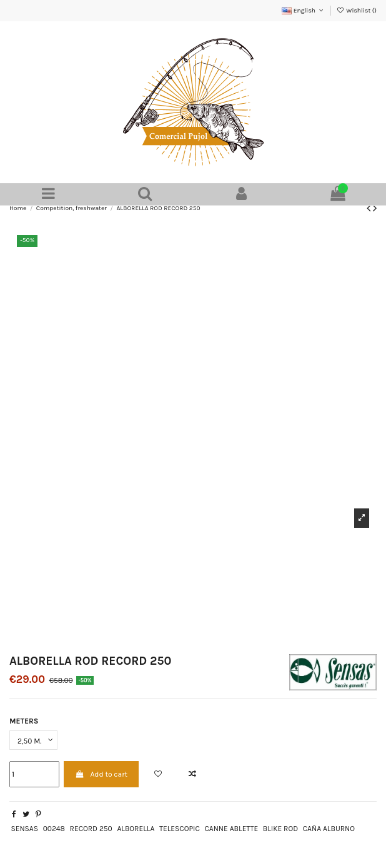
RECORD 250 (91, 829)
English (303, 11)
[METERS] (33, 740)
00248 (54, 829)
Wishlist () (357, 11)
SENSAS (24, 829)
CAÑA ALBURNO (329, 829)
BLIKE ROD (280, 829)
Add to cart (101, 774)
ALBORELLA (136, 829)
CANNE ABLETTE (231, 829)
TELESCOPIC (180, 829)
